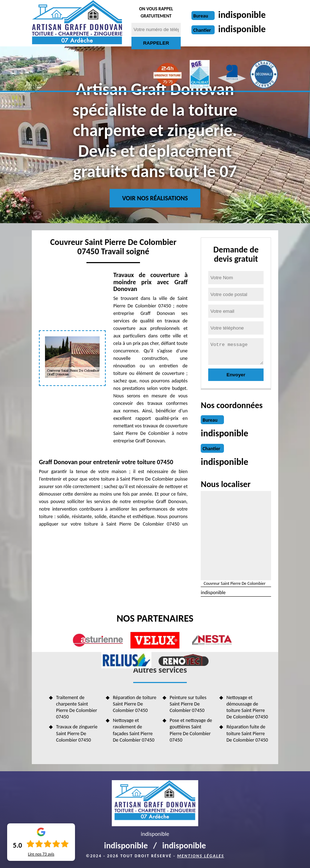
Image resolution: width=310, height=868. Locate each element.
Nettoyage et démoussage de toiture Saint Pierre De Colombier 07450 (247, 707)
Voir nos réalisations (155, 198)
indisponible (242, 15)
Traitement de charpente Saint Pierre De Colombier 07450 (77, 707)
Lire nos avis (41, 854)
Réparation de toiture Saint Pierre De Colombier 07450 (135, 704)
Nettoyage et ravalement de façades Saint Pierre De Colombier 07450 (134, 730)
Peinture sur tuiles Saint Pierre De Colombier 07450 (188, 704)
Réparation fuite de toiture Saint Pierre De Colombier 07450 (247, 733)
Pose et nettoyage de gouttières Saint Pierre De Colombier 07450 (191, 730)
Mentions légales (201, 856)
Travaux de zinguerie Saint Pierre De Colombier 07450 (77, 733)
